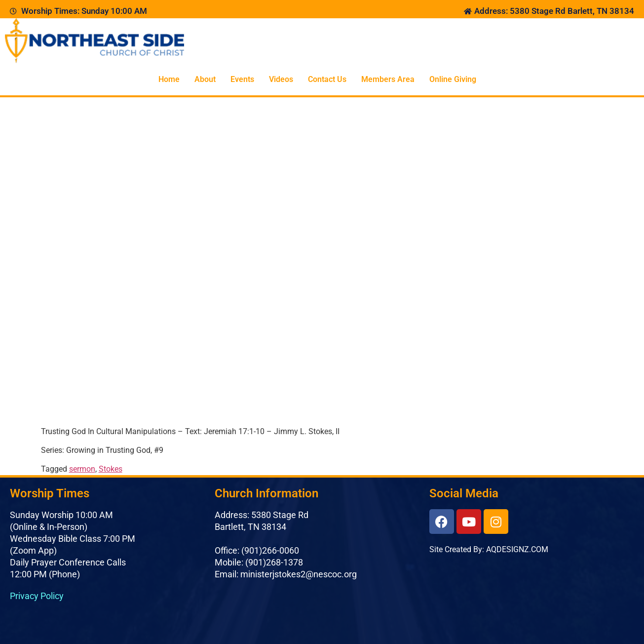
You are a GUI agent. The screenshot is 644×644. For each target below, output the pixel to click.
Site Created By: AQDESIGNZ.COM (489, 549)
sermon (82, 469)
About (205, 79)
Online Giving (453, 79)
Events (242, 79)
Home (169, 79)
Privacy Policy (37, 596)
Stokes (111, 469)
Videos (281, 79)
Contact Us (327, 79)
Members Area (388, 79)
